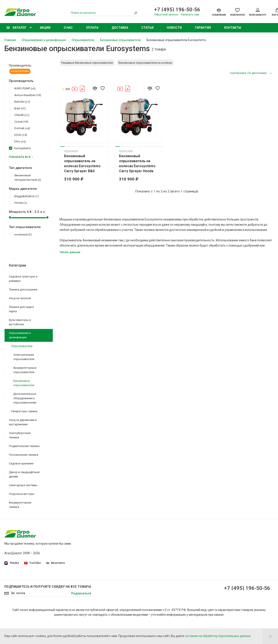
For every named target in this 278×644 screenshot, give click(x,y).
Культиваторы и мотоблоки (20, 322)
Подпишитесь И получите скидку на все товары (48, 608)
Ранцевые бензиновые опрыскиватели (87, 63)
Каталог (17, 28)
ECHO (18, 135)
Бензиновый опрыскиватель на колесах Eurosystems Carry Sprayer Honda (137, 164)
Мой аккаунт (258, 12)
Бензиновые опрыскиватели (24, 383)
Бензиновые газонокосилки (207, 552)
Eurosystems (20, 71)
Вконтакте (55, 563)
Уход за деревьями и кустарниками (23, 422)
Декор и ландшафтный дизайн (24, 474)
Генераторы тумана (24, 411)
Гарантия (203, 28)
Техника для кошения (23, 289)
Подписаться (81, 615)
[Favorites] (237, 12)
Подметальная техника (24, 446)
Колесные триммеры (202, 565)
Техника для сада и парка (21, 309)
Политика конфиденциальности (119, 546)
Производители (107, 559)
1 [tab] (63, 147)
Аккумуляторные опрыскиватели (25, 370)
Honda (18, 203)
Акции (45, 28)
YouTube (32, 563)
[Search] (136, 13)
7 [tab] (96, 147)
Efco (17, 141)
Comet (19, 122)
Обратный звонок (166, 14)
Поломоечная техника (24, 455)
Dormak (19, 128)
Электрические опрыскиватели (24, 357)
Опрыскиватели (22, 346)
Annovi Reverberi (25, 95)
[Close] (270, 636)
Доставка (120, 28)
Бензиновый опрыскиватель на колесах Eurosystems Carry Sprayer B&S (82, 164)
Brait (17, 108)
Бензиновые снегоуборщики (208, 577)
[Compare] (219, 12)
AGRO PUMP (22, 88)
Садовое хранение (21, 463)
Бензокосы (195, 559)
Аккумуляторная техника (20, 505)
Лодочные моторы (22, 494)
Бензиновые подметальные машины (214, 583)
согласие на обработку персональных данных (218, 636)
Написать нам (190, 14)
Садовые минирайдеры (204, 546)
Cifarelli (19, 115)
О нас (68, 28)
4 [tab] (79, 147)
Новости (174, 28)
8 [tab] (102, 147)
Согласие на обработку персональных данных (129, 552)
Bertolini (20, 102)
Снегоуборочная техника (20, 435)
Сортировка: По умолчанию (248, 73)
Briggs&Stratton (24, 196)
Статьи (147, 28)
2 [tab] (68, 147)
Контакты (233, 28)
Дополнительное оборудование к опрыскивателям (25, 398)
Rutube (12, 563)
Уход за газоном (20, 298)
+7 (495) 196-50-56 (177, 10)
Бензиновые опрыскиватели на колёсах (145, 63)
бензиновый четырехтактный (25, 177)
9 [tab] (108, 147)
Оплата (92, 28)
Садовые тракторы (201, 540)
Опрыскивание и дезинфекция (20, 335)
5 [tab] (85, 147)
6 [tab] (91, 147)
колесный (20, 234)
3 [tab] (74, 147)
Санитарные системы (23, 485)
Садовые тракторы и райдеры (23, 279)
